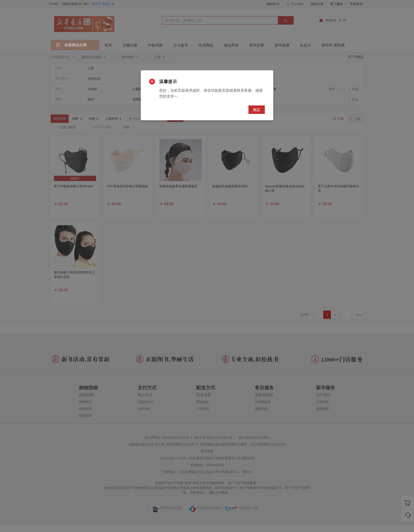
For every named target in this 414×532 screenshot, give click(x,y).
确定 (257, 110)
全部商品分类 (71, 45)
